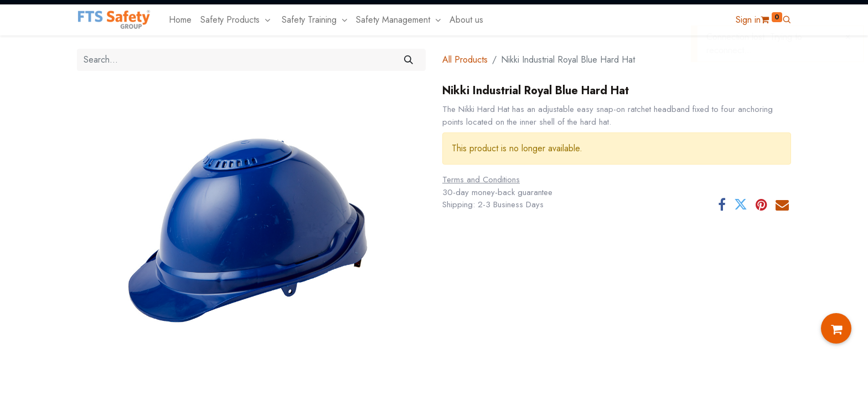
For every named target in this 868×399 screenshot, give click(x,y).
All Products (465, 60)
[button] (787, 20)
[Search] (409, 60)
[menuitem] (180, 20)
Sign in (748, 20)
